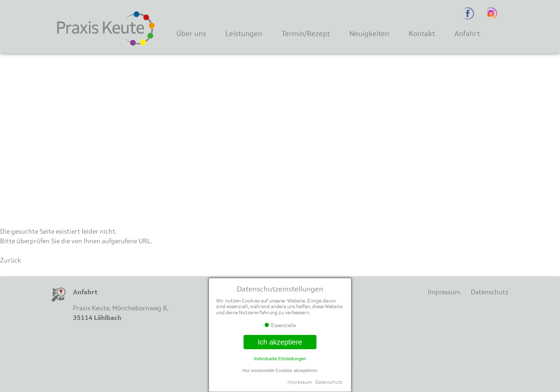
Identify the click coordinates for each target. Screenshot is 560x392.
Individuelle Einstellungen (280, 359)
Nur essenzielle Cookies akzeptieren (280, 370)
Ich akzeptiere (280, 342)
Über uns (191, 33)
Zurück (11, 260)
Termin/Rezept (306, 33)
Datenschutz (329, 382)
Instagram (492, 13)
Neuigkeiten (369, 33)
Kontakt (422, 33)
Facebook (468, 13)
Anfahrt (467, 33)
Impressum (300, 382)
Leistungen (244, 33)
